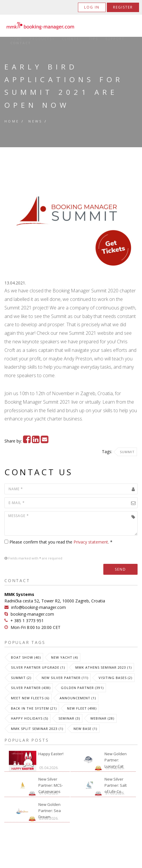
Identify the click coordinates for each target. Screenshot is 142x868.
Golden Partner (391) (82, 688)
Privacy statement (91, 542)
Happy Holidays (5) (30, 718)
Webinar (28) (102, 718)
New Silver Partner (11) (65, 678)
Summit (127, 452)
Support (115, 39)
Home (16, 39)
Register (123, 7)
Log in (92, 7)
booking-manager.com (32, 614)
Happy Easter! (51, 754)
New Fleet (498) (82, 708)
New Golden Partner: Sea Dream (50, 809)
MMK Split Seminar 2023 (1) (37, 729)
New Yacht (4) (65, 657)
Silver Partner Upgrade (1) (38, 667)
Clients (72, 39)
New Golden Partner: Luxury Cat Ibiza (116, 758)
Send (120, 569)
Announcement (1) (78, 698)
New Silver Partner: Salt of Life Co (116, 783)
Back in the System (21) (34, 708)
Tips (93, 39)
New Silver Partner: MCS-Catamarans (51, 783)
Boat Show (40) (26, 657)
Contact (21, 43)
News (35, 121)
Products (42, 39)
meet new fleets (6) (30, 698)
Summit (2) (21, 678)
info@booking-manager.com (39, 607)
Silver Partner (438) (31, 688)
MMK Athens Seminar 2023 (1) (103, 667)
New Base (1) (85, 729)
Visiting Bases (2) (115, 678)
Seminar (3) (69, 718)
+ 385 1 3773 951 (27, 621)
